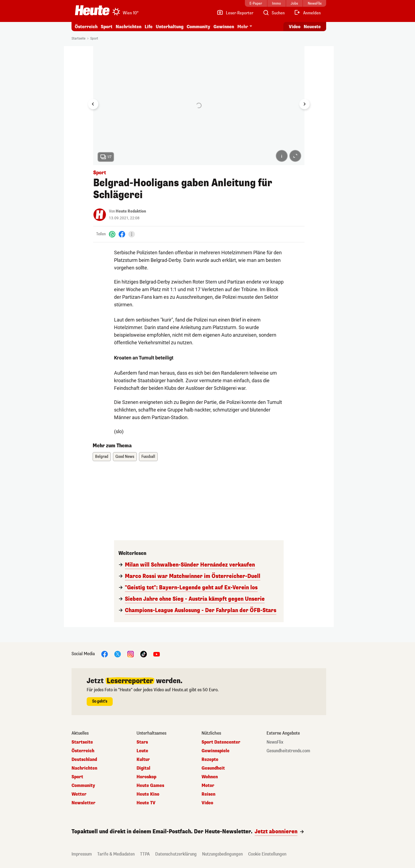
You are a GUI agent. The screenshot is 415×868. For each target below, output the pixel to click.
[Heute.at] (92, 10)
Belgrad (102, 457)
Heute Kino (148, 794)
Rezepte (210, 760)
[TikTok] (144, 654)
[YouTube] (157, 654)
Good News (125, 457)
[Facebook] (122, 234)
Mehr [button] (243, 27)
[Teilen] (132, 234)
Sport (107, 27)
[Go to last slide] (93, 104)
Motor (208, 786)
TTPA (145, 854)
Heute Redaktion (131, 211)
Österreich (86, 27)
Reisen (208, 794)
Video (207, 803)
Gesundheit (213, 768)
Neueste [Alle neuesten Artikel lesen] (312, 27)
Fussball (148, 457)
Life (149, 27)
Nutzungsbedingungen (222, 854)
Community (198, 27)
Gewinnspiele (215, 751)
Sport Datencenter (221, 742)
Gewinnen (224, 27)
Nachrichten (129, 27)
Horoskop (146, 777)
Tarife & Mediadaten (116, 854)
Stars (142, 742)
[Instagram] (131, 654)
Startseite (78, 38)
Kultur (143, 760)
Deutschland (84, 760)
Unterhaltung (170, 27)
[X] (118, 654)
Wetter (79, 794)
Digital (143, 768)
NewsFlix (275, 742)
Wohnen (210, 777)
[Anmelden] (307, 13)
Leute (142, 751)
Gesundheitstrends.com (288, 751)
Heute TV (146, 803)
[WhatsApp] (112, 234)
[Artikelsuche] (274, 13)
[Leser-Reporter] (235, 13)
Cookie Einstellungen (267, 854)
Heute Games (150, 786)
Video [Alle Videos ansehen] (295, 27)
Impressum (82, 854)
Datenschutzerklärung (176, 854)
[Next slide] (304, 104)
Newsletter (83, 803)
